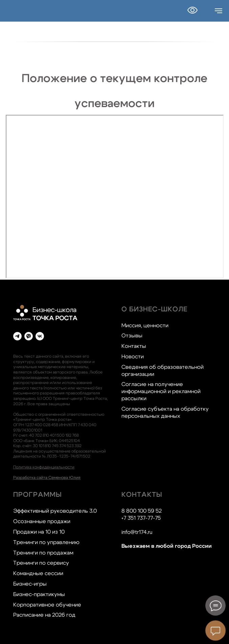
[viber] (29, 336)
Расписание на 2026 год (44, 615)
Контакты (134, 346)
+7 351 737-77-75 (141, 518)
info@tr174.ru (137, 532)
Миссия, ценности (145, 326)
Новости (133, 357)
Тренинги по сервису (41, 563)
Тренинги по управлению (46, 542)
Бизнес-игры (30, 584)
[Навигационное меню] (219, 11)
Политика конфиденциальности (44, 467)
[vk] (40, 336)
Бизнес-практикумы (39, 594)
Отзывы (132, 336)
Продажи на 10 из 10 (39, 532)
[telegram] (17, 336)
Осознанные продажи (42, 521)
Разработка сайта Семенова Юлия (47, 478)
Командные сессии (38, 573)
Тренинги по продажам (43, 553)
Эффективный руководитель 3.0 (55, 511)
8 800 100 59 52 (142, 511)
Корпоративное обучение (47, 605)
